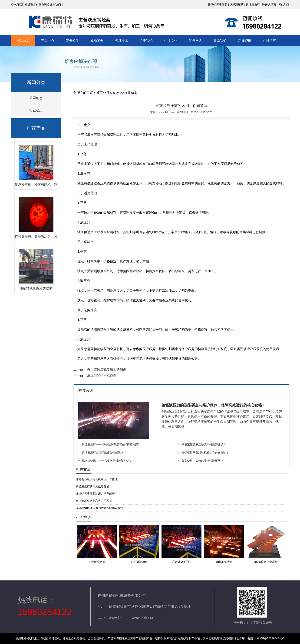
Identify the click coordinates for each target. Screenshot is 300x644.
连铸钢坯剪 (269, 5)
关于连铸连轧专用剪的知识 (106, 369)
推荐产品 (36, 128)
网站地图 (284, 5)
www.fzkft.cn (166, 112)
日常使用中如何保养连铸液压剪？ (202, 461)
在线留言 (269, 41)
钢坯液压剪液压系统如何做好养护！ (204, 444)
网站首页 (23, 41)
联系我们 (220, 41)
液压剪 (92, 135)
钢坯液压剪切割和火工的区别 (94, 501)
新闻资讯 (245, 41)
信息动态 (113, 93)
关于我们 (146, 41)
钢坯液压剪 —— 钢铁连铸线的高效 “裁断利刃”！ (112, 444)
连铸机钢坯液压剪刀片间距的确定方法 (99, 508)
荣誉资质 (72, 41)
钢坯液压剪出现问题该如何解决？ (103, 453)
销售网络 (195, 41)
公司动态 (36, 98)
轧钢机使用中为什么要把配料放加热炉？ (107, 461)
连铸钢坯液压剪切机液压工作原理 (97, 479)
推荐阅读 (86, 391)
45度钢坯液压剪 (217, 5)
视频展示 (122, 41)
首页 (99, 93)
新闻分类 (36, 82)
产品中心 (48, 41)
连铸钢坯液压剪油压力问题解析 (95, 494)
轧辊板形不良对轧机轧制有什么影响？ (205, 453)
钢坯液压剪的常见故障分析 (92, 486)
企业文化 (171, 41)
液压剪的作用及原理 (102, 375)
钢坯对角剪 (253, 5)
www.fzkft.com (143, 618)
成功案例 (97, 41)
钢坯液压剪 (237, 5)
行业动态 (36, 110)
